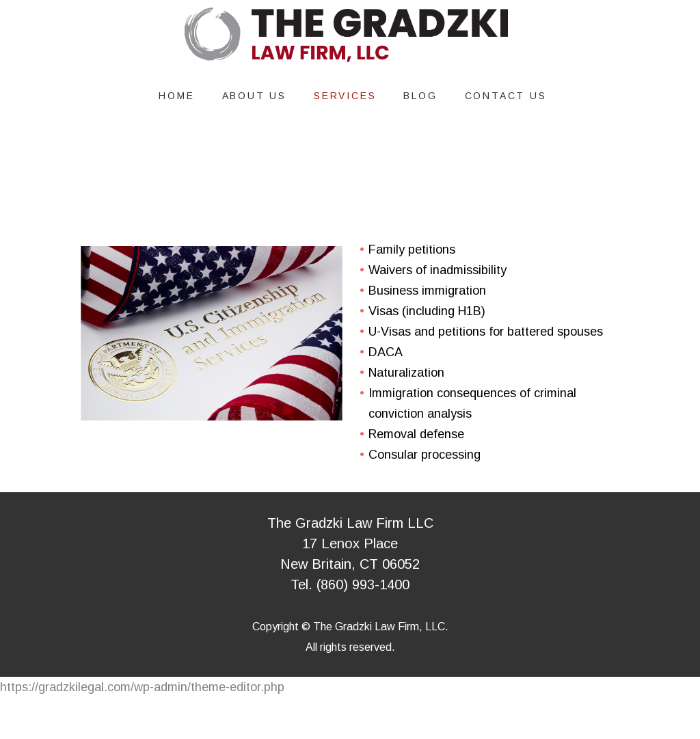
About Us (254, 96)
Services (345, 96)
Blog (420, 96)
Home (176, 96)
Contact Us (506, 96)
